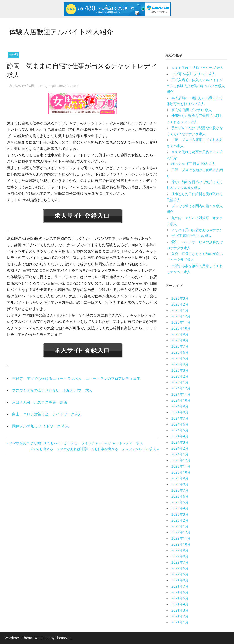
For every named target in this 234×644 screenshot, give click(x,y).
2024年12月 (181, 388)
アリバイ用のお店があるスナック (197, 230)
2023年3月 (180, 514)
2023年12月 (181, 460)
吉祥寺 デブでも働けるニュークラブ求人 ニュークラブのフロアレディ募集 (76, 378)
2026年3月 (180, 298)
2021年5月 (180, 598)
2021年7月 (180, 586)
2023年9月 (180, 478)
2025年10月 (181, 328)
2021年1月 (180, 622)
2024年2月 (180, 448)
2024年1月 (180, 454)
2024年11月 (181, 394)
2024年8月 (180, 412)
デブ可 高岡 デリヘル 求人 (192, 236)
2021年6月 (180, 592)
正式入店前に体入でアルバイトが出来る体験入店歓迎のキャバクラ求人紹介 (196, 86)
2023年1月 (180, 526)
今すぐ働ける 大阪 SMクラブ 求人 (197, 68)
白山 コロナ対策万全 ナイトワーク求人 (47, 414)
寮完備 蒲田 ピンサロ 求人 (192, 110)
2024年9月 (180, 406)
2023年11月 (181, 466)
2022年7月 (180, 562)
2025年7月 (180, 346)
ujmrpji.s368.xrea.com (62, 86)
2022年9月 (180, 550)
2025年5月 (180, 358)
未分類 (14, 55)
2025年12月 (181, 316)
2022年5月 (180, 574)
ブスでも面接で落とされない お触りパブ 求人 (52, 390)
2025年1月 (180, 382)
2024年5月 (180, 430)
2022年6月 (180, 568)
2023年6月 (180, 496)
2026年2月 (180, 304)
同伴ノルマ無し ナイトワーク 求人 (40, 426)
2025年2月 (180, 376)
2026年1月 (180, 310)
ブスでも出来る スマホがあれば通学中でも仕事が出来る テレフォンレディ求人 (93, 449)
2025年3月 (180, 370)
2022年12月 (181, 532)
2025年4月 (180, 364)
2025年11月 (181, 322)
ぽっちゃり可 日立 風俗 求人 (193, 164)
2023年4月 (180, 508)
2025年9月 (180, 334)
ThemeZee (63, 638)
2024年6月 (180, 424)
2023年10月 (181, 472)
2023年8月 (180, 484)
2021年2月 (180, 616)
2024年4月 (180, 436)
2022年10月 (181, 544)
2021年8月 (180, 580)
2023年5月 (180, 502)
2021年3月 (180, 610)
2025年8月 (180, 340)
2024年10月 (181, 400)
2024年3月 (180, 442)
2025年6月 (180, 352)
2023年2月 (180, 520)
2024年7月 (180, 418)
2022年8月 (180, 556)
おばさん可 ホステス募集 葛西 (40, 402)
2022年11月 (181, 538)
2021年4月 (180, 604)
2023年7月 (180, 490)
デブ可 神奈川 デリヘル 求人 (193, 74)
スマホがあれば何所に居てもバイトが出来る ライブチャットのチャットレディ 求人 (76, 443)
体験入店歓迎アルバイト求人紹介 (65, 31)
